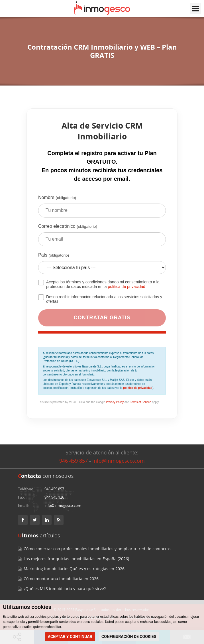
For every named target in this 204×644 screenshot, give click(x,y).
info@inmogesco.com (119, 461)
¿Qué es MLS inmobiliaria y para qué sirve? (65, 589)
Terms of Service (140, 402)
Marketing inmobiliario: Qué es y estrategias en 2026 (74, 569)
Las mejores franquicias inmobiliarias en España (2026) (76, 559)
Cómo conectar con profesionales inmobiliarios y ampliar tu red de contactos (97, 549)
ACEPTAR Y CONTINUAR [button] (70, 637)
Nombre (102, 208)
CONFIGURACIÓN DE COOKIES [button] (129, 637)
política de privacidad (127, 287)
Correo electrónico (102, 237)
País (102, 265)
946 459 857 (74, 461)
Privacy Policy (115, 402)
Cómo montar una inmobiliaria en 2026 (61, 579)
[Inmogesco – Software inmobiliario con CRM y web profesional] (102, 9)
